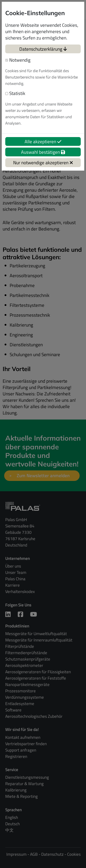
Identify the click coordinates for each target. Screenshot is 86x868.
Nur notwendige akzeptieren (43, 163)
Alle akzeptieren (43, 141)
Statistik (15, 93)
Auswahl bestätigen (43, 152)
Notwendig (18, 60)
